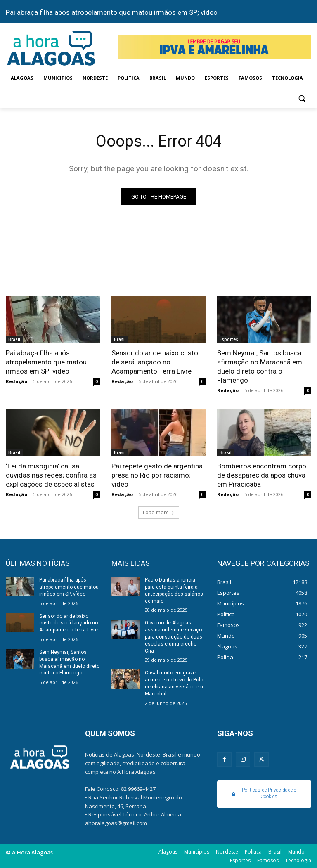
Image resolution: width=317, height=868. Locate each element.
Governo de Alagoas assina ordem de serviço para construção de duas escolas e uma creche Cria (174, 637)
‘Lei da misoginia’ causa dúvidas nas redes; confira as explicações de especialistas (51, 475)
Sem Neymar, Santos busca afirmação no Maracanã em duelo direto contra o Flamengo (260, 367)
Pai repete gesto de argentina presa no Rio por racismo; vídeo (157, 475)
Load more (159, 512)
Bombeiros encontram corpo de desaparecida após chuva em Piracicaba (262, 475)
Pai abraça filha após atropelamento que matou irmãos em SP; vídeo (112, 12)
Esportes (229, 339)
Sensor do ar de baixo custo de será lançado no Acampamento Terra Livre (155, 362)
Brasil (14, 339)
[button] (302, 98)
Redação (17, 381)
